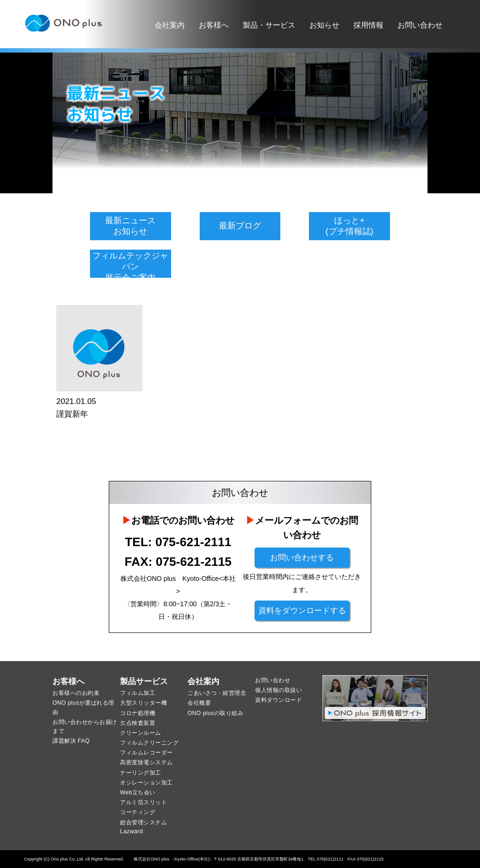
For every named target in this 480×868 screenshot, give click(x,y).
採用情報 (368, 25)
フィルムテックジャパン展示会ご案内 (130, 267)
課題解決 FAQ (71, 741)
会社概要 (199, 703)
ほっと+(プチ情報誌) (350, 226)
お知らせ (324, 25)
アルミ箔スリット (143, 802)
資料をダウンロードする (302, 611)
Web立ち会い (138, 792)
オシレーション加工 (146, 783)
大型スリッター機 (143, 703)
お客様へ (214, 25)
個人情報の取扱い (278, 690)
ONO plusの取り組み (215, 713)
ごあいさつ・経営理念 (217, 693)
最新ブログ (240, 226)
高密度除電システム (146, 762)
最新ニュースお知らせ (130, 226)
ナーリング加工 (141, 773)
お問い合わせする (302, 558)
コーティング (138, 812)
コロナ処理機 (138, 713)
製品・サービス (269, 25)
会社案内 (170, 25)
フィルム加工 (138, 693)
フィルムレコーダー (146, 753)
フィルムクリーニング (149, 743)
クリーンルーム (141, 733)
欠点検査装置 (138, 723)
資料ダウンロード (278, 700)
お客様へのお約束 (76, 693)
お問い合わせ (420, 25)
